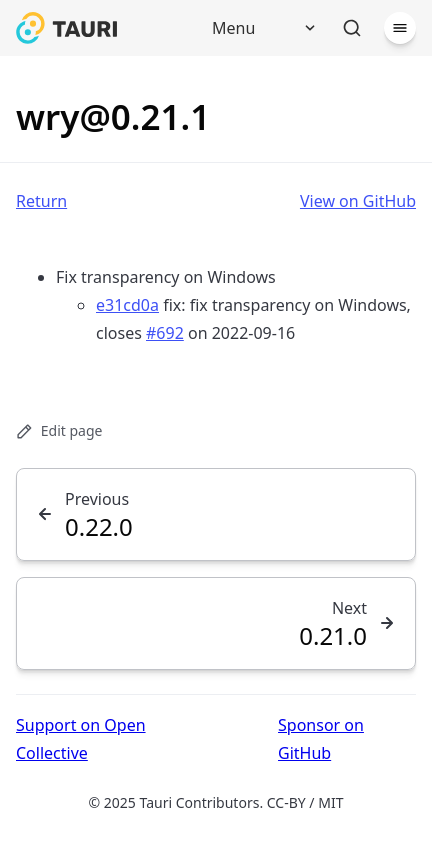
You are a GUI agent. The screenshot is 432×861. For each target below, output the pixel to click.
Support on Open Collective (81, 739)
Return (41, 201)
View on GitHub (358, 201)
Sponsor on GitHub (321, 739)
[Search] (352, 28)
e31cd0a (127, 305)
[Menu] (257, 28)
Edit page (59, 430)
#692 (165, 333)
